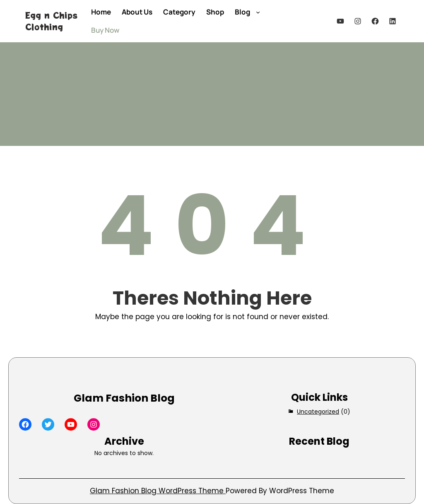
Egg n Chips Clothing (51, 21)
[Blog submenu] (258, 12)
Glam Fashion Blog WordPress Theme (158, 491)
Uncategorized (318, 412)
